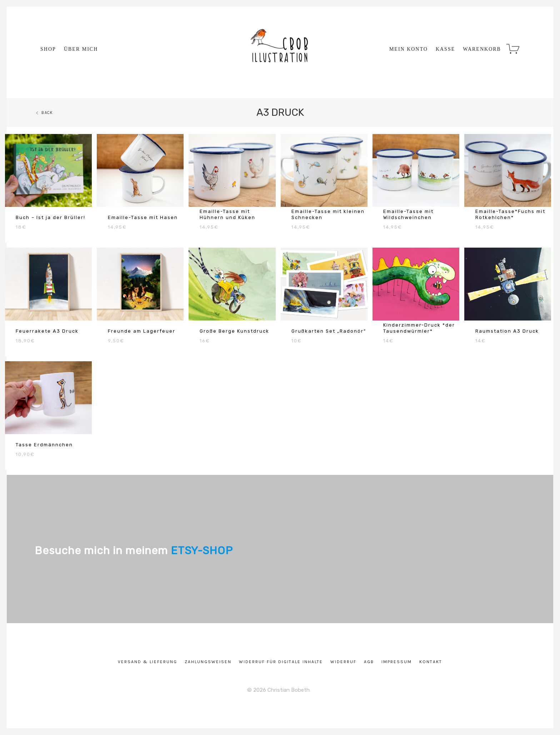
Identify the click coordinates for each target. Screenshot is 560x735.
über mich (81, 49)
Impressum (397, 662)
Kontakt (431, 662)
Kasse (445, 49)
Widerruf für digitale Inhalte (281, 662)
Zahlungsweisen (208, 662)
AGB (369, 662)
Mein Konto (409, 49)
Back (44, 113)
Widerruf (343, 662)
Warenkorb (482, 49)
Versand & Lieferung (147, 662)
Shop (48, 49)
